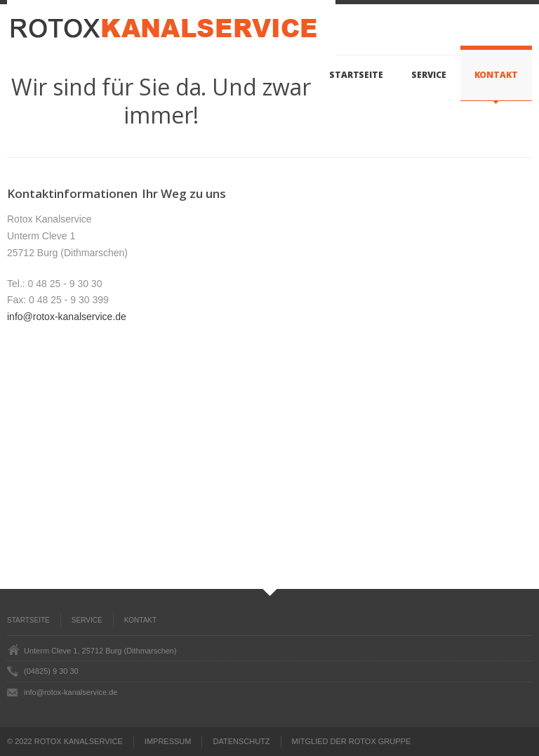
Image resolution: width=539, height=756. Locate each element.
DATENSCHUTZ (241, 741)
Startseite (356, 75)
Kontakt (496, 75)
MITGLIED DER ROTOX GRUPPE (352, 741)
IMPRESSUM (168, 741)
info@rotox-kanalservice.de (67, 317)
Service (428, 75)
